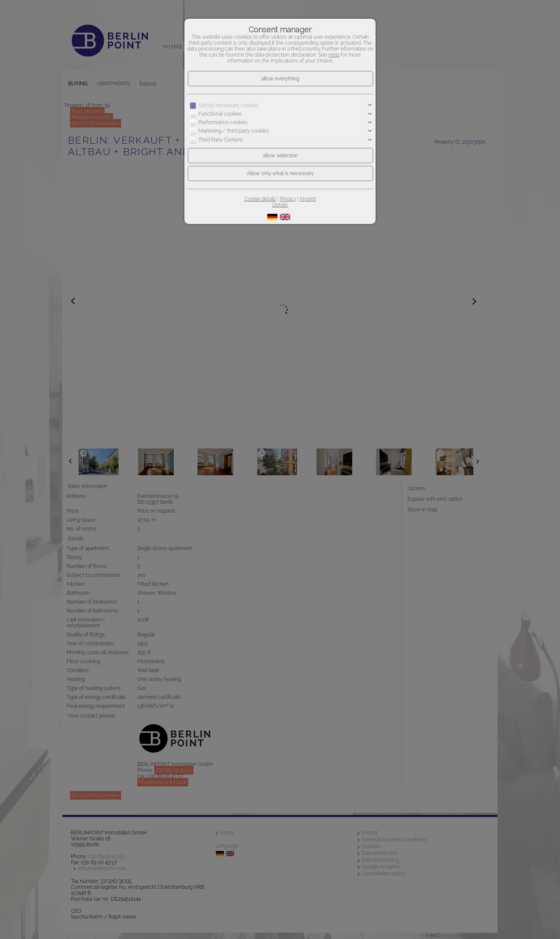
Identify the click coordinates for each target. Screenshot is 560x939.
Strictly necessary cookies (228, 105)
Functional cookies (220, 114)
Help (334, 55)
